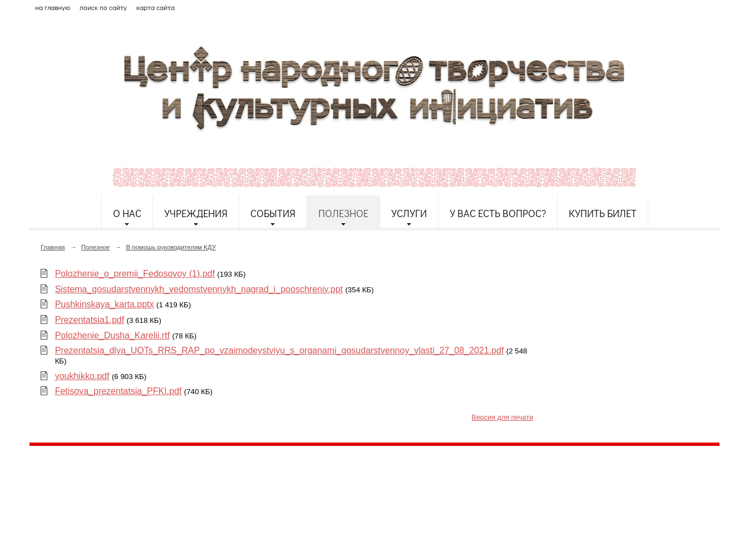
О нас (127, 213)
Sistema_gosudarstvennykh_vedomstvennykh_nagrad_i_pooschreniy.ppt (199, 289)
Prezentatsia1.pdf (90, 320)
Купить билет (603, 213)
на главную (53, 7)
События (273, 213)
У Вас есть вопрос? (498, 213)
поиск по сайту (103, 7)
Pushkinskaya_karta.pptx (105, 304)
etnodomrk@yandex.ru (298, 495)
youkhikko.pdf (82, 376)
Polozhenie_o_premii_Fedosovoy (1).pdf (135, 274)
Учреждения (196, 213)
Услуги (409, 213)
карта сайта (156, 7)
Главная (53, 247)
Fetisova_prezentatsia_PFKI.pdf (119, 391)
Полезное (343, 213)
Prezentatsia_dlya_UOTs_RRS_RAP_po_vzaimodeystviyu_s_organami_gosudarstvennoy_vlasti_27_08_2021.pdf (280, 350)
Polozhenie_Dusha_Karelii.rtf (112, 335)
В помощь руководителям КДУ (171, 247)
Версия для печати (502, 417)
